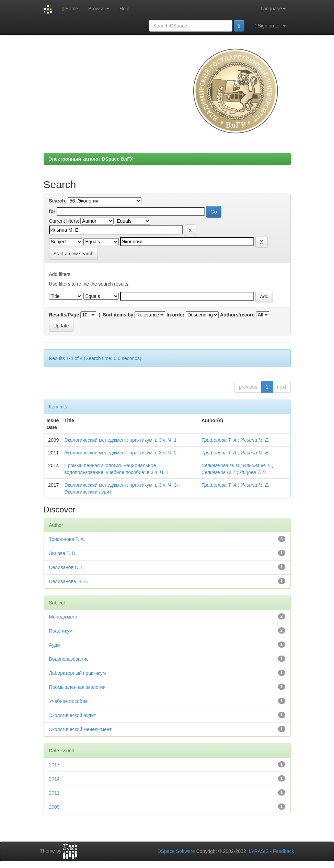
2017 (54, 765)
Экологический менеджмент (80, 729)
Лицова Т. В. (253, 472)
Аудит (56, 645)
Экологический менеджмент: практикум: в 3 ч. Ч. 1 (120, 440)
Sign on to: (270, 26)
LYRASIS (258, 851)
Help (124, 9)
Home (70, 9)
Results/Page (64, 315)
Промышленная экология (77, 687)
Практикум (61, 631)
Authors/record (237, 315)
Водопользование (69, 659)
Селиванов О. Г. (219, 472)
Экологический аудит (73, 715)
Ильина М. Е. (255, 440)
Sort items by (118, 315)
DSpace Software (176, 851)
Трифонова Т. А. (220, 440)
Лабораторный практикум (78, 673)
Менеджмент (64, 617)
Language (273, 9)
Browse (99, 9)
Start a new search (74, 254)
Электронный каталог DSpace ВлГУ (91, 159)
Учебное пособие (68, 701)
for (52, 211)
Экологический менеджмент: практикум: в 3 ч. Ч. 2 (120, 453)
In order (175, 315)
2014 (54, 779)
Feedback (283, 851)
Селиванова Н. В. (221, 465)
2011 (54, 793)
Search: (58, 201)
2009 (54, 807)
